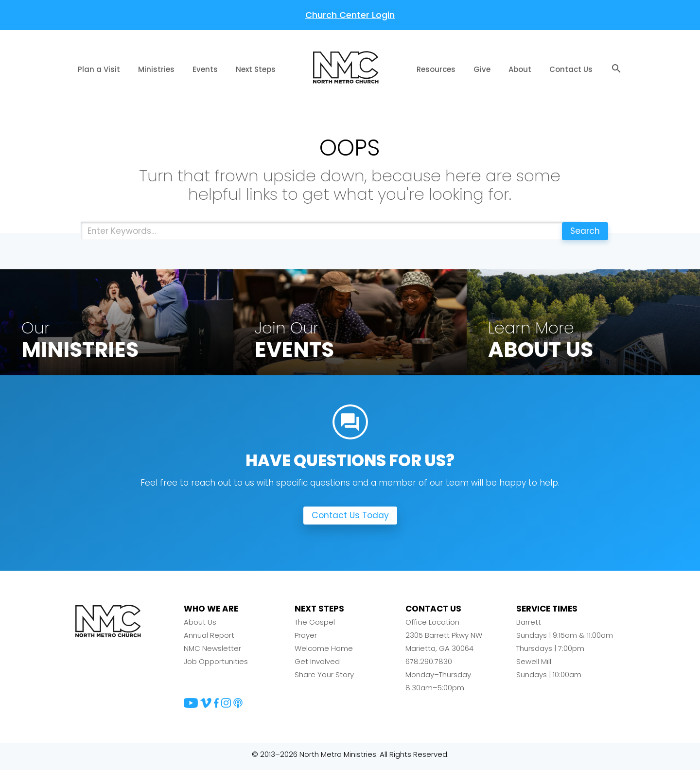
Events (205, 69)
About (520, 69)
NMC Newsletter (212, 653)
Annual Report (209, 639)
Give (482, 69)
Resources (436, 69)
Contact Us (571, 69)
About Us (200, 626)
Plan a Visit (99, 69)
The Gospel (315, 626)
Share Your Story (324, 679)
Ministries (156, 69)
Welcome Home (324, 653)
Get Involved (317, 666)
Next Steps (256, 69)
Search (583, 231)
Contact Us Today (350, 520)
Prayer (306, 639)
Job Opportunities (216, 666)
